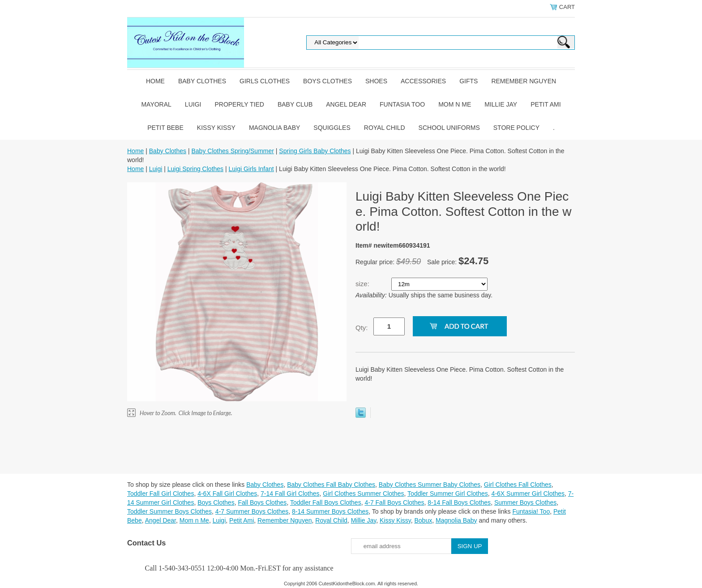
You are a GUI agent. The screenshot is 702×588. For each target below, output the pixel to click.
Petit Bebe (165, 128)
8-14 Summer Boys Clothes (330, 511)
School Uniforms (449, 128)
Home (155, 81)
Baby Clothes (202, 81)
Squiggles (332, 128)
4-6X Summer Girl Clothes (528, 494)
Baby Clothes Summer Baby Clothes (430, 485)
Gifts (469, 81)
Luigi (193, 104)
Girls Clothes (265, 81)
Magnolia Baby (274, 128)
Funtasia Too (402, 104)
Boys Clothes (327, 81)
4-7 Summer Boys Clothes (252, 511)
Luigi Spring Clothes (195, 169)
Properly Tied (239, 104)
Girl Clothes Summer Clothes (363, 494)
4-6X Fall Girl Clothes (227, 494)
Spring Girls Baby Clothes (315, 151)
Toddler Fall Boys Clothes (326, 502)
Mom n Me (455, 104)
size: (363, 284)
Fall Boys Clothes (262, 502)
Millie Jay (501, 104)
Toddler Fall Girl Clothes (161, 494)
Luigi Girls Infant (251, 169)
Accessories (423, 81)
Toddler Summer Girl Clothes (448, 494)
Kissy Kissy (216, 128)
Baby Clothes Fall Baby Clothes (331, 485)
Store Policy (516, 128)
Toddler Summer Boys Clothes (169, 511)
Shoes (376, 81)
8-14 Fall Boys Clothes (459, 502)
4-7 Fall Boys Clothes (394, 502)
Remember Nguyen (524, 81)
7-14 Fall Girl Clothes (290, 494)
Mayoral (156, 104)
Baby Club (295, 104)
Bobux (423, 520)
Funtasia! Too (531, 511)
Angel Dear (346, 104)
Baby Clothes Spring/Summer (232, 151)
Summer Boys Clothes (525, 502)
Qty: (362, 328)
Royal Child (385, 128)
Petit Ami (546, 104)
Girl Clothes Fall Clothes (518, 485)
